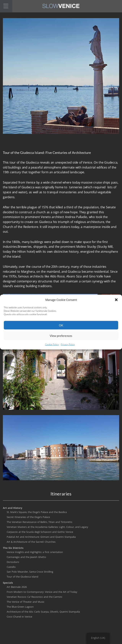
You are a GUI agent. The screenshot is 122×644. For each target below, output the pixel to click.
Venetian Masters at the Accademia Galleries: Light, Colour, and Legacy (47, 527)
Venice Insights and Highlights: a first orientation (35, 552)
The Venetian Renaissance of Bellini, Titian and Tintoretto (39, 522)
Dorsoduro (13, 562)
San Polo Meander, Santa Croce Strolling (30, 572)
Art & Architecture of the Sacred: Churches (31, 542)
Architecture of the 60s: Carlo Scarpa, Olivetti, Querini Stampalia (43, 612)
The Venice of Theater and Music (26, 602)
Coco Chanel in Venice (19, 617)
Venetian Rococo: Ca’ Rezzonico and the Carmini (34, 597)
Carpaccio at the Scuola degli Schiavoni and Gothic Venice (40, 532)
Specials (8, 583)
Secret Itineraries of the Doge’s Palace (28, 517)
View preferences (61, 338)
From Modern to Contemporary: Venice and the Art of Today (42, 592)
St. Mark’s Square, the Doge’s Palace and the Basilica (37, 512)
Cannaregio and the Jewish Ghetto (26, 557)
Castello (11, 567)
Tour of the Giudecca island (22, 577)
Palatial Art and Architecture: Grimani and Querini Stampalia (41, 537)
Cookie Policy (52, 347)
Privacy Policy (68, 347)
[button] (116, 303)
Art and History (13, 508)
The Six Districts (13, 548)
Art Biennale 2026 (17, 587)
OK (61, 328)
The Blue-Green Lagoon (20, 607)
